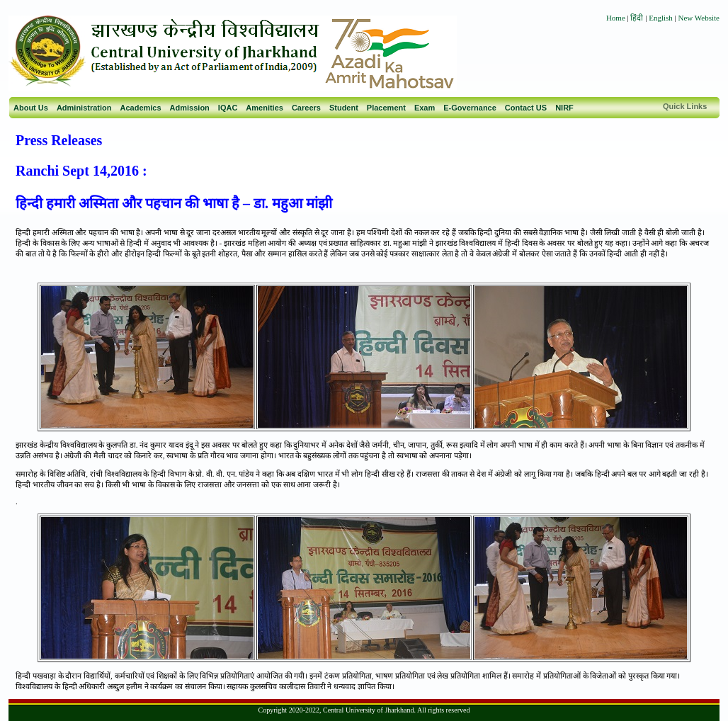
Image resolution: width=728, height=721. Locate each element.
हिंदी (638, 18)
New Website (699, 18)
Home (616, 18)
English (661, 18)
